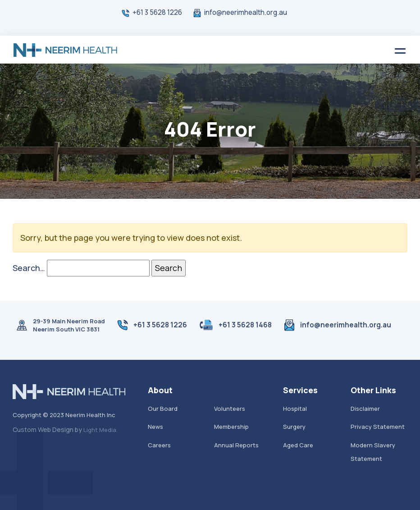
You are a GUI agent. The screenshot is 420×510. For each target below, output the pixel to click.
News (155, 427)
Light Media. (100, 430)
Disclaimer (365, 409)
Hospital (295, 409)
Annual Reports (236, 445)
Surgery (294, 427)
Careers (159, 445)
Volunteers (230, 409)
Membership (231, 427)
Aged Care (298, 445)
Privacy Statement (378, 427)
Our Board (163, 409)
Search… (29, 268)
